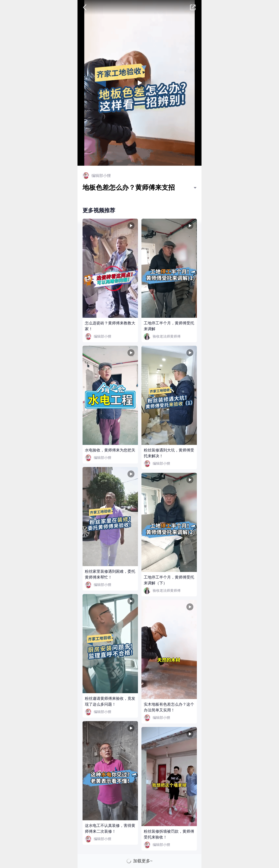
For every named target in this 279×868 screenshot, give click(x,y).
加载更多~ (143, 861)
